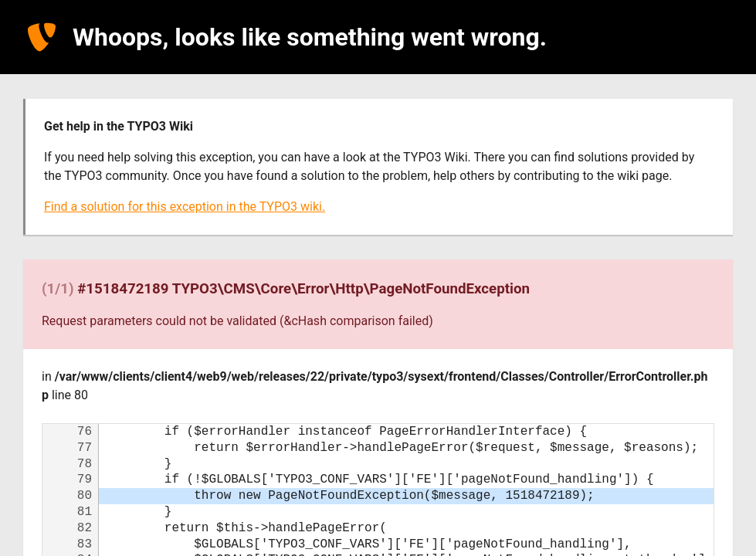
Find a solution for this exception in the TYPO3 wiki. (185, 207)
